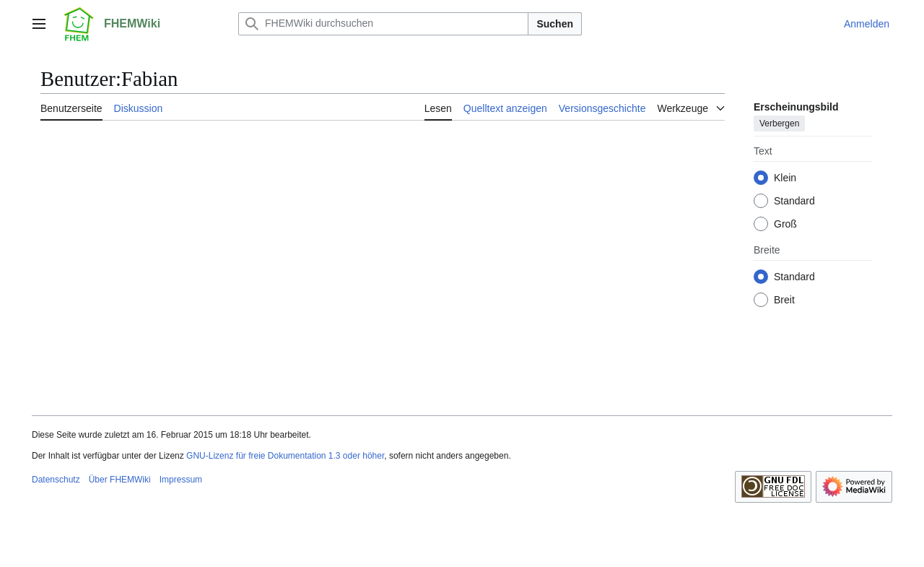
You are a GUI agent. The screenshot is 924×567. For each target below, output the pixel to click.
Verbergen (779, 124)
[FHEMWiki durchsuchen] (383, 24)
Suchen (555, 24)
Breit (784, 300)
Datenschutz (56, 480)
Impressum (181, 480)
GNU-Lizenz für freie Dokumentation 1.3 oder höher (285, 456)
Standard (794, 201)
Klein (785, 178)
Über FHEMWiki (120, 480)
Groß (785, 224)
